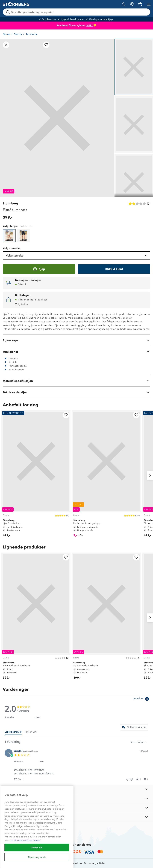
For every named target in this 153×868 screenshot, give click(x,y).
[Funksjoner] (76, 352)
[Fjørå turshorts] (9, 236)
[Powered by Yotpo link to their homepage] (141, 699)
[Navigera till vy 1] (134, 67)
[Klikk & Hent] (114, 269)
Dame (6, 34)
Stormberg (11, 203)
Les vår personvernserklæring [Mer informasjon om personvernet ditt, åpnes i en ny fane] (25, 840)
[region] (37, 827)
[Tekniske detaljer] (76, 392)
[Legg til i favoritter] (46, 45)
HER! (89, 26)
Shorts (18, 34)
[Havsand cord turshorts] (36, 618)
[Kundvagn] (140, 4)
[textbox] (148, 743)
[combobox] (139, 742)
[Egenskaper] (76, 340)
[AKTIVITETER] (76, 817)
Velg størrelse (77, 256)
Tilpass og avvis (37, 857)
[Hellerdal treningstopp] (106, 475)
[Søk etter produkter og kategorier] (77, 12)
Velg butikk (22, 304)
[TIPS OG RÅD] (76, 808)
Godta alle (37, 848)
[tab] (134, 727)
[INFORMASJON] (76, 789)
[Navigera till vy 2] (134, 125)
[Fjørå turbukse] (36, 475)
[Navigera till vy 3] (134, 182)
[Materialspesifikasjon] (76, 381)
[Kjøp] (39, 269)
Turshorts (31, 34)
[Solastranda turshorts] (106, 618)
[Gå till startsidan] (16, 4)
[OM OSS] (76, 799)
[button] (19, 779)
